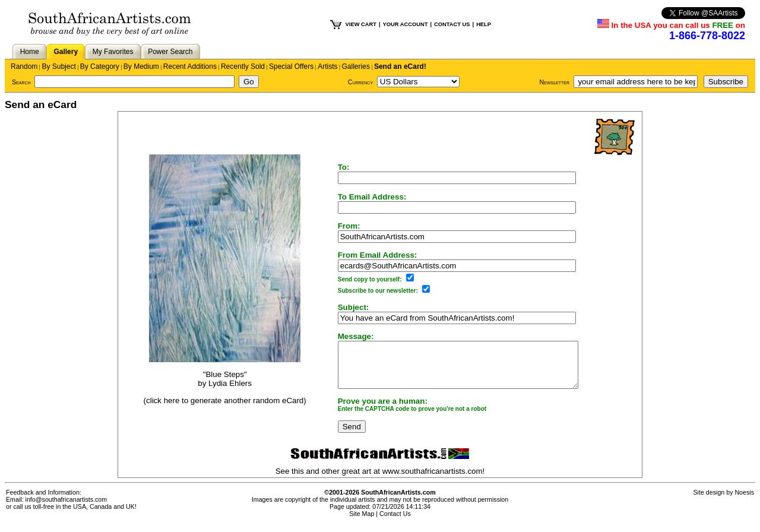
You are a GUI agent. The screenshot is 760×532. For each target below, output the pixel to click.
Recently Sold (243, 66)
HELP (484, 24)
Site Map (362, 522)
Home (30, 52)
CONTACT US (452, 24)
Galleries (356, 66)
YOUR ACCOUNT (406, 24)
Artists (327, 66)
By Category (100, 66)
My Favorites (113, 52)
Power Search (170, 52)
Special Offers (291, 66)
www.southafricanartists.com (433, 480)
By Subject (58, 66)
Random (24, 66)
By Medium (141, 66)
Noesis (744, 501)
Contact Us (395, 522)
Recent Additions (190, 66)
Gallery (66, 52)
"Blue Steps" (218, 379)
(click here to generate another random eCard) (218, 405)
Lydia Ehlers (224, 388)
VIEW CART (361, 24)
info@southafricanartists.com (66, 508)
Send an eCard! (400, 66)
